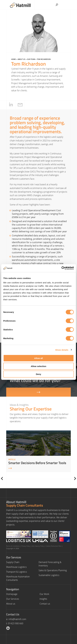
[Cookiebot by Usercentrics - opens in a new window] (61, 268)
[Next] (75, 479)
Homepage (12, 594)
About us (21, 59)
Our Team (31, 59)
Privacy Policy (26, 546)
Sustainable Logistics (49, 575)
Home (13, 59)
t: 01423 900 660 (15, 623)
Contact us (45, 604)
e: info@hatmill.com (16, 619)
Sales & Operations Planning (53, 570)
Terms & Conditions (13, 546)
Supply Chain (13, 562)
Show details (62, 350)
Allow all (38, 358)
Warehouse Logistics (16, 567)
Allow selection (38, 366)
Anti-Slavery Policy (38, 546)
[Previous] (3, 479)
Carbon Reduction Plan (53, 546)
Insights (43, 599)
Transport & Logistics (17, 572)
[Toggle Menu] (67, 4)
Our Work (44, 594)
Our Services (13, 599)
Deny (38, 374)
